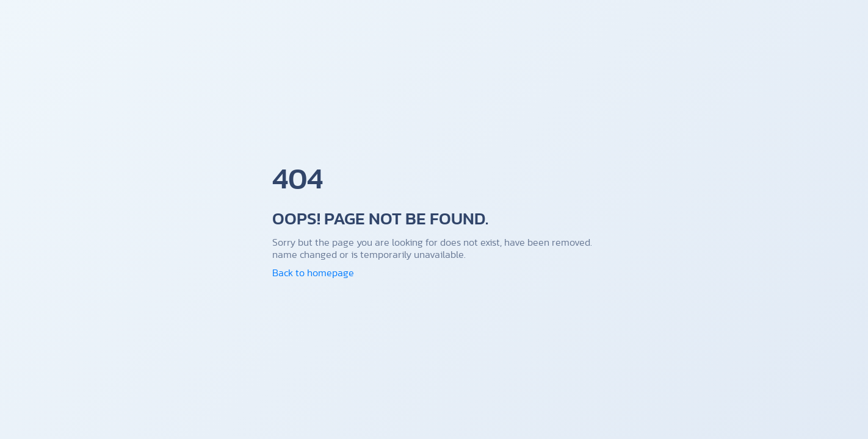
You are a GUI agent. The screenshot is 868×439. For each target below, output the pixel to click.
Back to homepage (313, 273)
